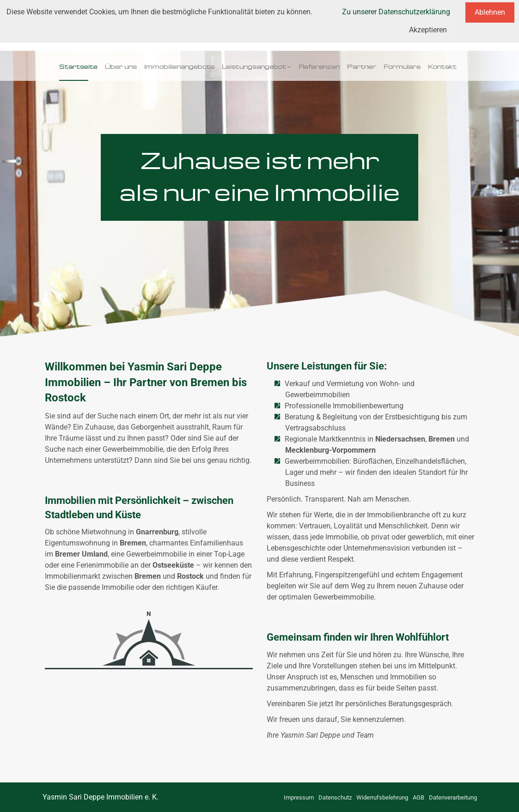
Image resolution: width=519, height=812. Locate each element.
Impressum (299, 797)
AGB (418, 797)
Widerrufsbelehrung (382, 797)
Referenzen (319, 66)
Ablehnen (490, 12)
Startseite (78, 66)
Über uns (121, 66)
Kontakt (442, 66)
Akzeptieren (428, 30)
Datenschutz (335, 797)
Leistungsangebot (254, 66)
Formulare (402, 66)
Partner (362, 66)
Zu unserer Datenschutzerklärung (396, 12)
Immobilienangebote (179, 66)
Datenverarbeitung (453, 797)
